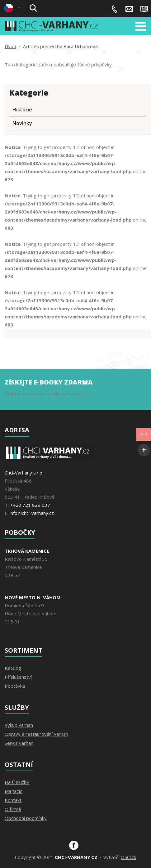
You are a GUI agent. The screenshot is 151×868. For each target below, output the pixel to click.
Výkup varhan (19, 725)
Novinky (22, 123)
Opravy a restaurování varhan (36, 734)
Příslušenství (18, 677)
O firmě (13, 809)
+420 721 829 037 (115, 9)
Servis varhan (19, 743)
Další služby (17, 782)
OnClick (128, 857)
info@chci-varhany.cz (129, 9)
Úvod (10, 46)
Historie (22, 110)
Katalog (13, 668)
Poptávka (15, 686)
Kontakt (13, 800)
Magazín (144, 9)
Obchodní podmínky (26, 818)
